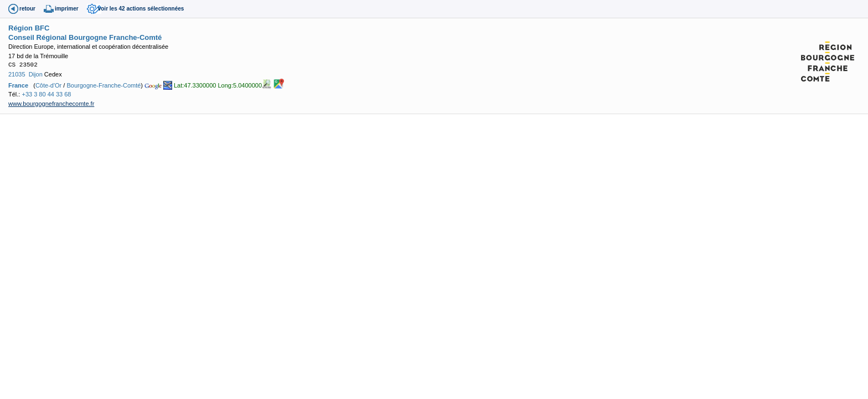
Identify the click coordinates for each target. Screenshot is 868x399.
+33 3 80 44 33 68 (46, 94)
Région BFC (29, 28)
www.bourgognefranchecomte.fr (51, 104)
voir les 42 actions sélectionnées (141, 9)
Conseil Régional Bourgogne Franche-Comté (85, 37)
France (18, 85)
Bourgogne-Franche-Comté (104, 85)
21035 (17, 74)
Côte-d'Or (48, 85)
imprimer (67, 9)
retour (27, 9)
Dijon (36, 74)
